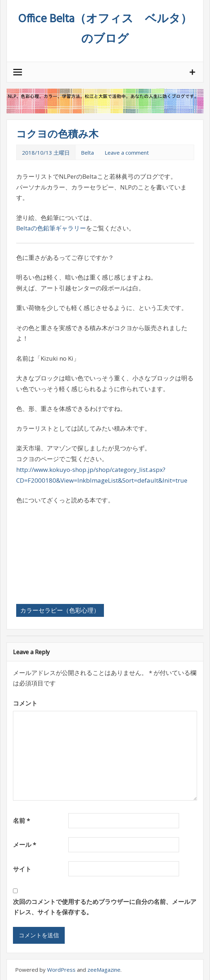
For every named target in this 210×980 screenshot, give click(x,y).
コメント (25, 703)
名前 (21, 820)
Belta (87, 153)
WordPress (61, 970)
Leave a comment (127, 153)
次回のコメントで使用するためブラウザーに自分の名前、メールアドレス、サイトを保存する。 (105, 907)
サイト (22, 869)
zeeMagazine (104, 970)
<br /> (38, 549)
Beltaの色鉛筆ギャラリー (51, 228)
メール (24, 845)
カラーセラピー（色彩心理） (60, 610)
